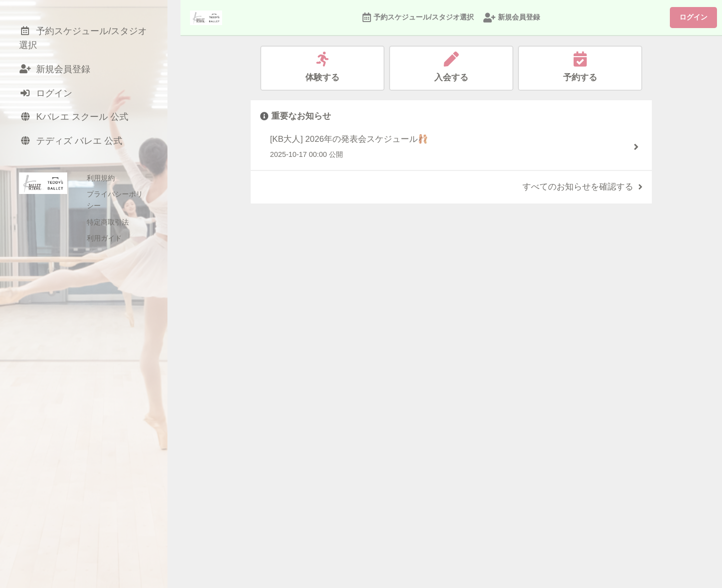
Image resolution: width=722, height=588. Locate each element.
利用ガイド (104, 234)
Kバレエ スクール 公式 (76, 122)
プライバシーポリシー (122, 201)
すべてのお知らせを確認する (582, 187)
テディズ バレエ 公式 (73, 147)
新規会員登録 (512, 18)
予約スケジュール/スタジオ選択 (418, 18)
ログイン (693, 17)
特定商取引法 (108, 217)
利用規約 (101, 184)
